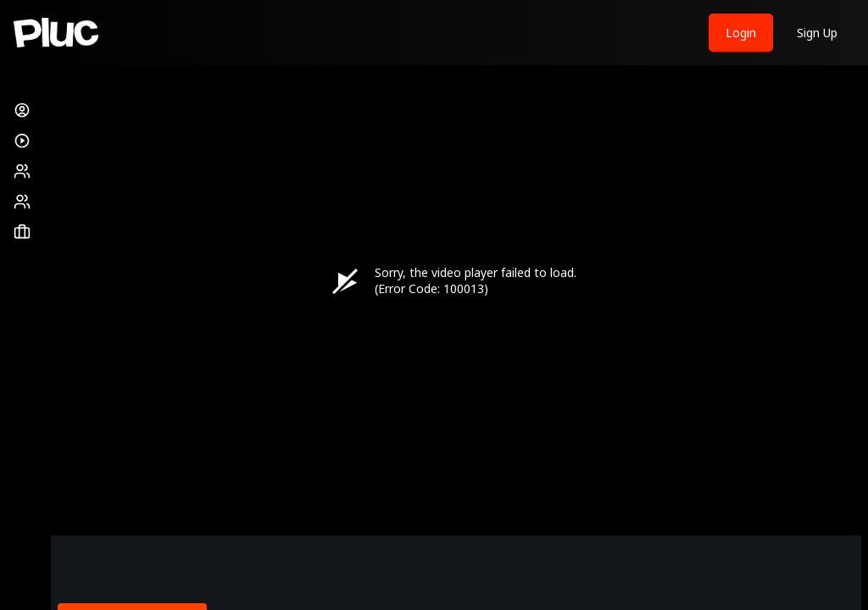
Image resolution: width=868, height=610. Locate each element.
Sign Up (817, 33)
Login (741, 33)
